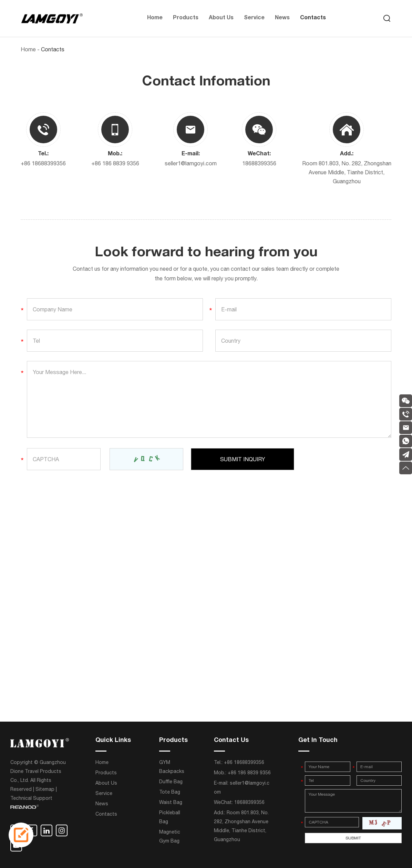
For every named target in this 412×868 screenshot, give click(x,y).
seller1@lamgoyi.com (191, 163)
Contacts (313, 18)
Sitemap (45, 789)
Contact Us (231, 741)
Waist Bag (171, 802)
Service (254, 18)
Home (155, 18)
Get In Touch (318, 741)
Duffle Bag (171, 782)
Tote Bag (170, 792)
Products (186, 18)
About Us (221, 18)
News (282, 18)
